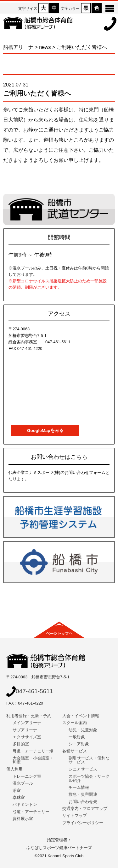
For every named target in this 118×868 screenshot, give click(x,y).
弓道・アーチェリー (31, 812)
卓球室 (19, 797)
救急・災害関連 (83, 794)
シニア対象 (79, 744)
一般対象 (77, 737)
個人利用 (14, 769)
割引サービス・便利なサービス (89, 760)
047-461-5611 (30, 691)
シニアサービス (83, 769)
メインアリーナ (27, 723)
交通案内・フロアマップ (85, 809)
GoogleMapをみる (45, 431)
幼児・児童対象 (83, 730)
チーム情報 (79, 787)
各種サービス (75, 751)
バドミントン (25, 804)
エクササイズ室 (27, 737)
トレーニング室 (27, 776)
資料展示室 (23, 819)
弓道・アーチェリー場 (33, 751)
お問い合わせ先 (83, 802)
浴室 (17, 791)
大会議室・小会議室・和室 (33, 760)
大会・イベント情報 (81, 716)
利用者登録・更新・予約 (29, 716)
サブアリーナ (25, 730)
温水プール (23, 783)
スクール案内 (75, 723)
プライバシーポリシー (83, 823)
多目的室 (21, 744)
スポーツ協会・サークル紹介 (89, 778)
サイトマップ (75, 815)
